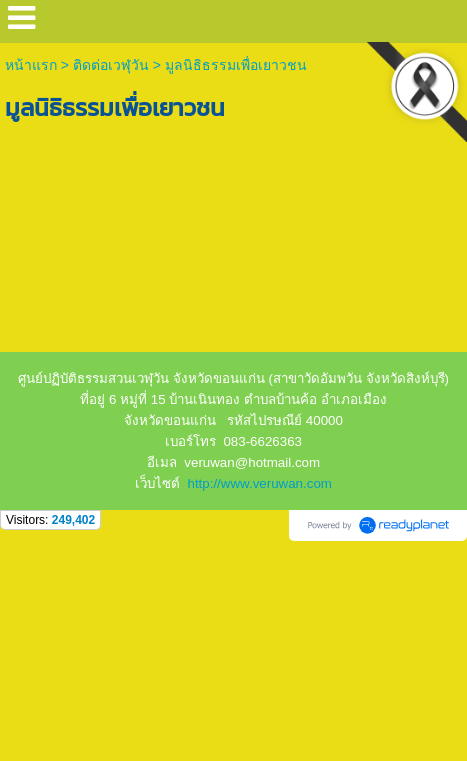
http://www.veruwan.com (259, 483)
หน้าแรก (33, 65)
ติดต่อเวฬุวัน (111, 65)
